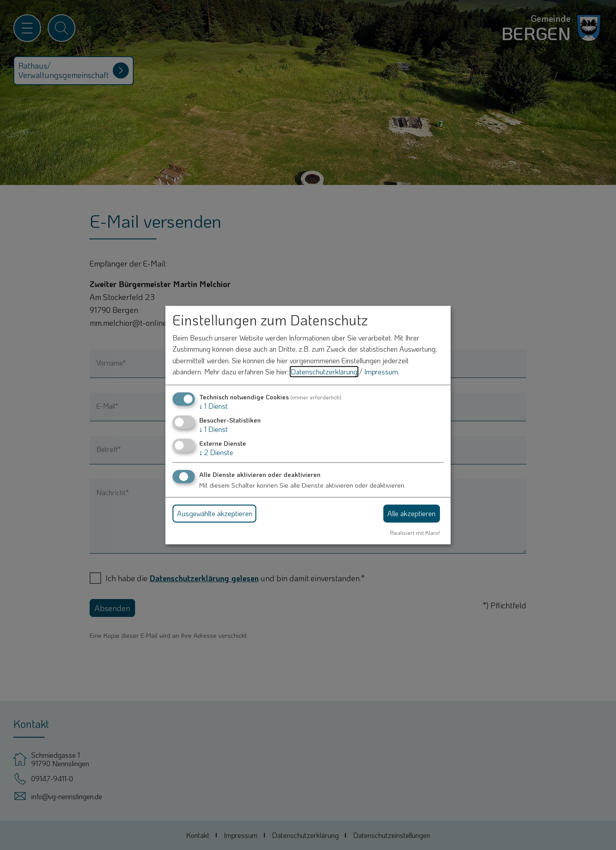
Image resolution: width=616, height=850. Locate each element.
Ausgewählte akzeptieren (215, 513)
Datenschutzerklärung (324, 372)
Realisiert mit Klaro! (415, 533)
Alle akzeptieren (411, 513)
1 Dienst (214, 406)
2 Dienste (216, 453)
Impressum (381, 372)
